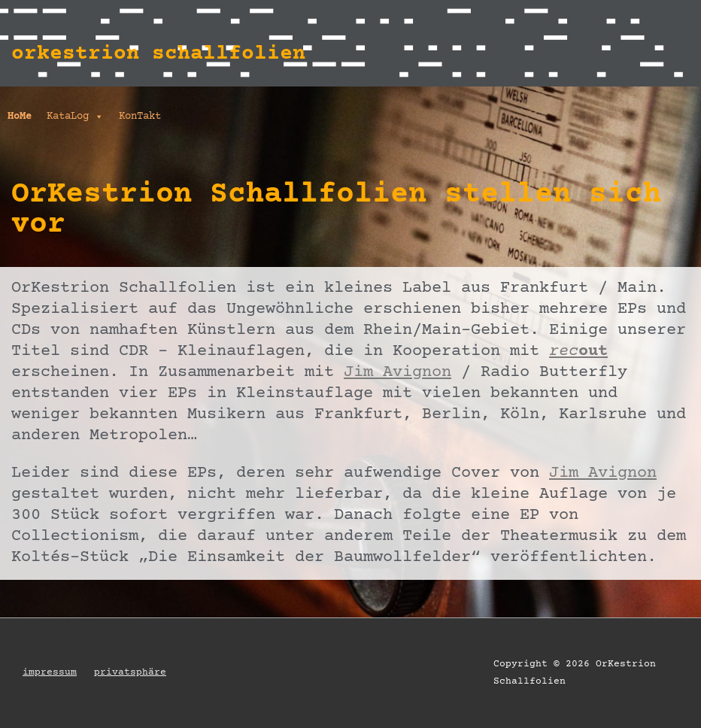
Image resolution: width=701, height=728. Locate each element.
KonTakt (140, 117)
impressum (50, 672)
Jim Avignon (398, 373)
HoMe (20, 117)
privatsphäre (130, 672)
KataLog (75, 117)
